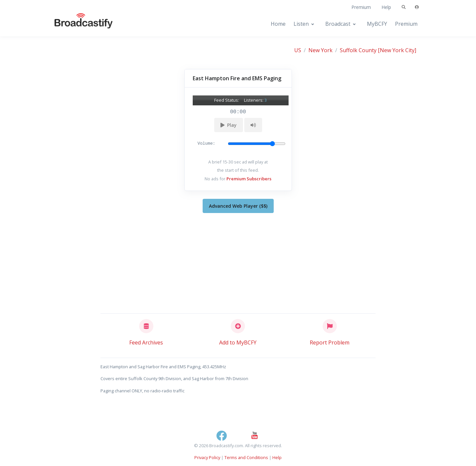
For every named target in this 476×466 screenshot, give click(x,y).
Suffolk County (358, 50)
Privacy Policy (207, 457)
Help (386, 7)
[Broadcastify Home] (77, 24)
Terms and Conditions (246, 457)
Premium (361, 7)
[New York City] (397, 50)
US (298, 50)
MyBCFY (377, 24)
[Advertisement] (238, 262)
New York (320, 50)
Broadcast (338, 24)
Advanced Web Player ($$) (238, 206)
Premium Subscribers (249, 179)
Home (278, 24)
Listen (301, 24)
